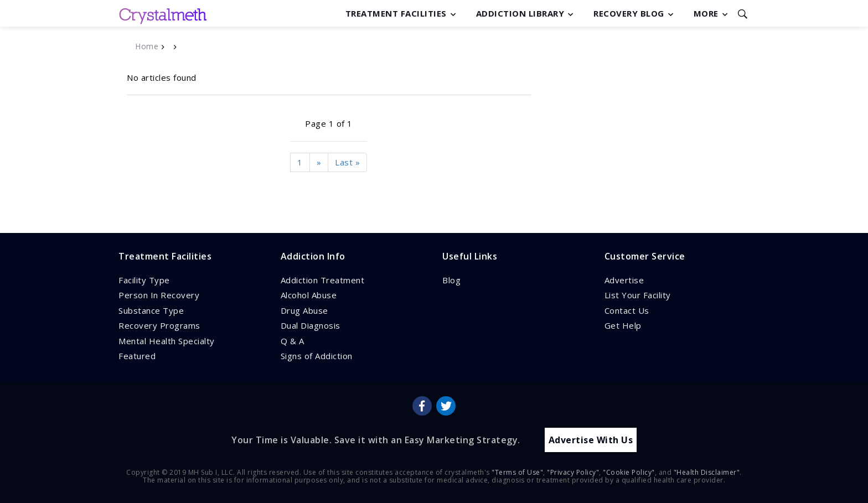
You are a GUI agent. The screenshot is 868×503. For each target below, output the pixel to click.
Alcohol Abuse (309, 295)
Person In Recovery (159, 295)
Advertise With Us (591, 439)
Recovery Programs (159, 325)
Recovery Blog (629, 13)
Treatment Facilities (396, 13)
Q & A (293, 341)
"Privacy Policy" (573, 472)
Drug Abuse (304, 310)
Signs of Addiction (317, 356)
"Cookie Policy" (629, 472)
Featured (137, 356)
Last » (347, 162)
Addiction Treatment (323, 280)
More (706, 13)
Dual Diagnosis (311, 325)
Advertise (624, 280)
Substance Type (151, 310)
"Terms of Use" (517, 472)
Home (147, 46)
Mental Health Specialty (167, 341)
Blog (451, 280)
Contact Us (627, 310)
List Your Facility (638, 295)
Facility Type (144, 280)
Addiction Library (520, 13)
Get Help (623, 325)
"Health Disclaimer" (707, 472)
